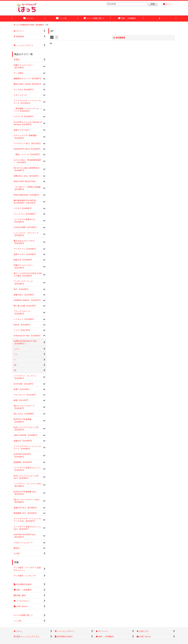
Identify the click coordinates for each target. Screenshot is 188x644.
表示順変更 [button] (119, 38)
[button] (160, 19)
